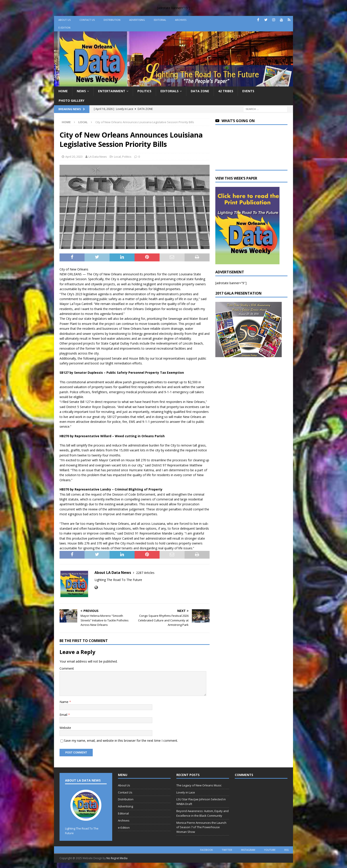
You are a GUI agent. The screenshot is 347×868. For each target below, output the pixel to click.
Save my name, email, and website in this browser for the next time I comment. (121, 741)
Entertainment (112, 91)
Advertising (137, 20)
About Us (65, 20)
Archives (181, 20)
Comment (67, 668)
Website (65, 728)
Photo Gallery (71, 101)
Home (63, 91)
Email (64, 715)
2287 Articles (145, 573)
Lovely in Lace (186, 792)
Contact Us (87, 20)
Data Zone (200, 91)
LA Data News (98, 157)
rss (286, 850)
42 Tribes (226, 91)
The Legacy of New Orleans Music (199, 785)
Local (117, 157)
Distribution (112, 20)
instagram (248, 850)
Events (248, 91)
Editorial (160, 20)
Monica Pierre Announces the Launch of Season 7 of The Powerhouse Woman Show (201, 827)
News (81, 91)
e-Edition (64, 28)
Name (64, 702)
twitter (227, 850)
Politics (144, 91)
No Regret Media (117, 858)
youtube (270, 850)
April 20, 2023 (74, 157)
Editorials (170, 91)
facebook (206, 850)
